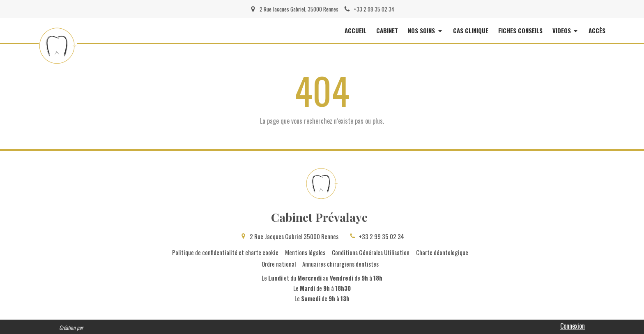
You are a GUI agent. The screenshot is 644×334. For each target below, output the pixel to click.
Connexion (573, 326)
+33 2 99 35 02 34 (382, 236)
